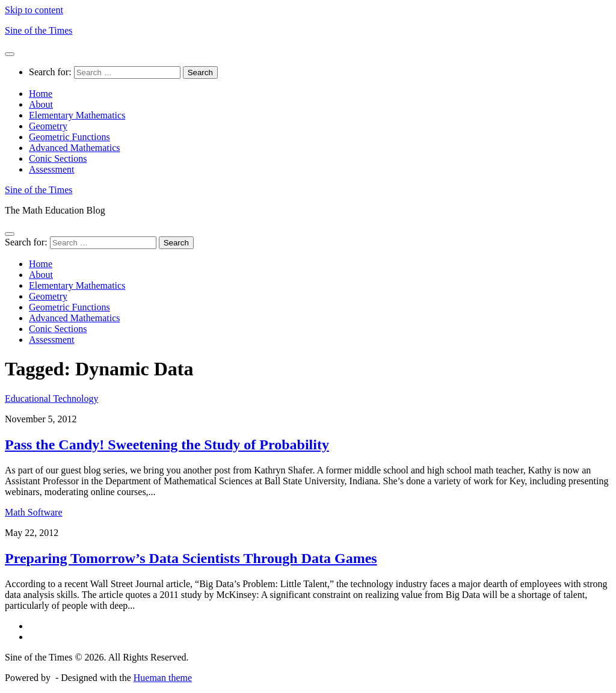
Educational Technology (51, 399)
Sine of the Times (38, 30)
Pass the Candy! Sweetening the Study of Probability (167, 445)
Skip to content (34, 10)
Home (41, 94)
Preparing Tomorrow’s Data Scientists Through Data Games (191, 558)
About (41, 104)
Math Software (34, 512)
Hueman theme (163, 678)
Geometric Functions (69, 137)
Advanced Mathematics (75, 148)
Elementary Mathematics (77, 115)
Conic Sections (58, 159)
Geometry (48, 126)
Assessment (52, 169)
